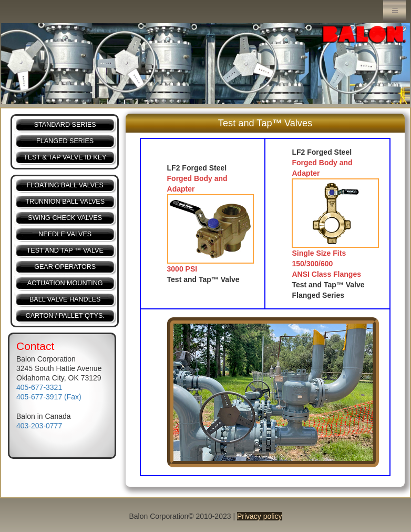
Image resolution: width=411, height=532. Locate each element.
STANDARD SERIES (65, 125)
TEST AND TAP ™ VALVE (65, 250)
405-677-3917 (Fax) (49, 397)
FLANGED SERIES (65, 141)
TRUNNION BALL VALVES (65, 202)
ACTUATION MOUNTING (65, 283)
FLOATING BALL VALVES (65, 185)
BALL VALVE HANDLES (65, 299)
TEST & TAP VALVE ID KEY (65, 157)
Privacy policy (260, 516)
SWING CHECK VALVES (65, 218)
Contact (35, 346)
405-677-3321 (39, 387)
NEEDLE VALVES (65, 234)
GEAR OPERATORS (65, 267)
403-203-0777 (39, 426)
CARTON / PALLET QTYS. (65, 316)
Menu (394, 11)
